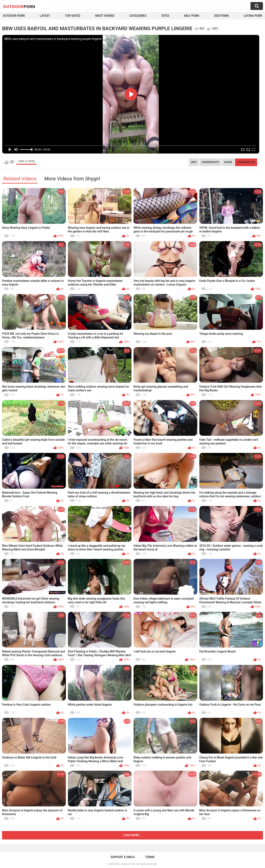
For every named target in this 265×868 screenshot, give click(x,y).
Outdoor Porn (14, 16)
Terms (150, 857)
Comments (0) (246, 162)
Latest (45, 16)
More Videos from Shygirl (72, 179)
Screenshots (210, 162)
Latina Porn (253, 16)
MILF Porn (192, 16)
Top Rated (73, 16)
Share (228, 162)
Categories (138, 16)
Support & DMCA (122, 857)
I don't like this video (12, 162)
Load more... (133, 835)
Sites (165, 16)
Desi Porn (221, 16)
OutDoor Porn (128, 864)
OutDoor (19, 6)
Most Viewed (105, 16)
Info (194, 162)
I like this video (7, 162)
